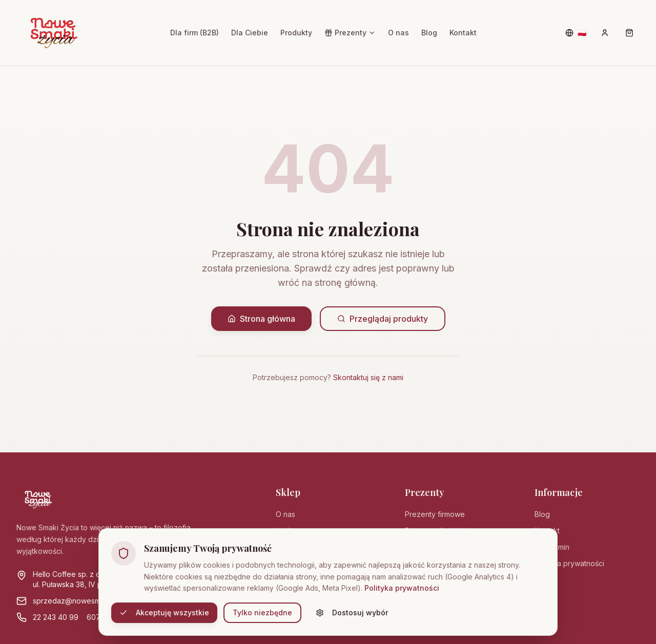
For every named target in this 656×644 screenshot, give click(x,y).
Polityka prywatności (402, 588)
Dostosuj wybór (352, 612)
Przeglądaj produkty (383, 319)
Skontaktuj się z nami (368, 377)
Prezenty (350, 33)
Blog (429, 33)
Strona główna (261, 319)
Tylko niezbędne (262, 612)
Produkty (296, 33)
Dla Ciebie (250, 33)
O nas (398, 33)
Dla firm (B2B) (194, 33)
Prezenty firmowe (435, 514)
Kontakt (463, 33)
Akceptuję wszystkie (164, 612)
